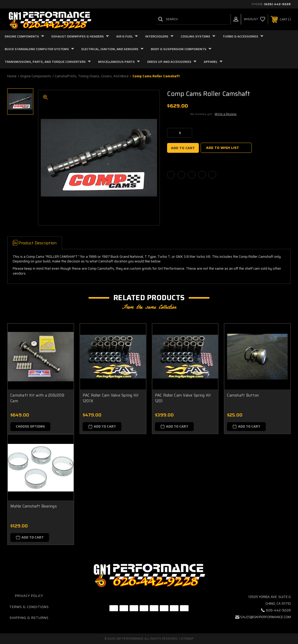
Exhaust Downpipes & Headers (80, 36)
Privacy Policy (29, 596)
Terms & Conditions (29, 607)
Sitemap (187, 639)
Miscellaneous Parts (119, 62)
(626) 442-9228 (277, 4)
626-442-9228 (278, 610)
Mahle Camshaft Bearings (34, 506)
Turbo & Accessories (243, 36)
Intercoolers (159, 36)
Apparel (213, 62)
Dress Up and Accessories (172, 62)
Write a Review (226, 114)
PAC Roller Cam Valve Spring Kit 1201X (111, 398)
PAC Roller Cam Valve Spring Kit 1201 (183, 398)
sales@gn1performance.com (265, 617)
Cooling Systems (198, 36)
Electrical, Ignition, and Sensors (112, 49)
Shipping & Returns (29, 618)
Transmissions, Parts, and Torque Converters (48, 62)
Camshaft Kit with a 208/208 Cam (37, 398)
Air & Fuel (127, 36)
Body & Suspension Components (181, 49)
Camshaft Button (243, 395)
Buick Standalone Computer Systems (39, 49)
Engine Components (24, 36)
